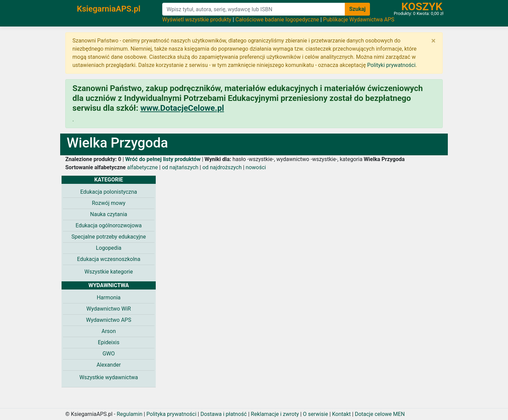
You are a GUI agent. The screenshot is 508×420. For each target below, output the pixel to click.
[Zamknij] (433, 41)
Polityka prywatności (172, 414)
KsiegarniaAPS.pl (109, 9)
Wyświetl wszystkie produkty (197, 20)
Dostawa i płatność (223, 414)
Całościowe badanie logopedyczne (277, 20)
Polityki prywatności (391, 65)
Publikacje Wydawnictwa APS (359, 20)
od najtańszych (180, 167)
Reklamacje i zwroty (275, 414)
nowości (256, 167)
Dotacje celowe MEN (380, 414)
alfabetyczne (143, 167)
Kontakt (342, 414)
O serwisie (316, 414)
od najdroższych (222, 167)
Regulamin (130, 414)
